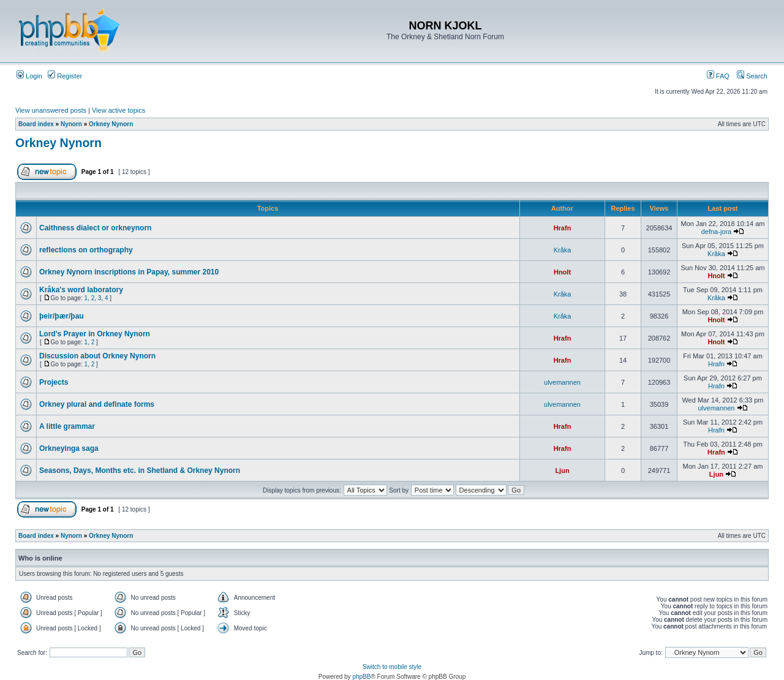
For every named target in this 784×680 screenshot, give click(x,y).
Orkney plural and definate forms (97, 404)
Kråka (563, 250)
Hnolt (562, 272)
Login (29, 76)
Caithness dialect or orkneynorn (95, 228)
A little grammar (67, 426)
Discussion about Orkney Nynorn (97, 356)
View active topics (119, 110)
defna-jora (717, 232)
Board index (36, 124)
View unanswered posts (51, 110)
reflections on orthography (86, 250)
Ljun (562, 470)
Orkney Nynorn (111, 124)
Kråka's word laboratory (81, 290)
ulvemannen (562, 382)
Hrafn (563, 228)
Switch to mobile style (392, 667)
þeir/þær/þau (62, 316)
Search (752, 76)
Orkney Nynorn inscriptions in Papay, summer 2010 (129, 272)
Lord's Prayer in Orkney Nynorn (95, 334)
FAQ (718, 76)
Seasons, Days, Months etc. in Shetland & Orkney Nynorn (140, 470)
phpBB (361, 677)
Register (65, 76)
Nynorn (71, 124)
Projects (54, 382)
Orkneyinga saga (69, 448)
